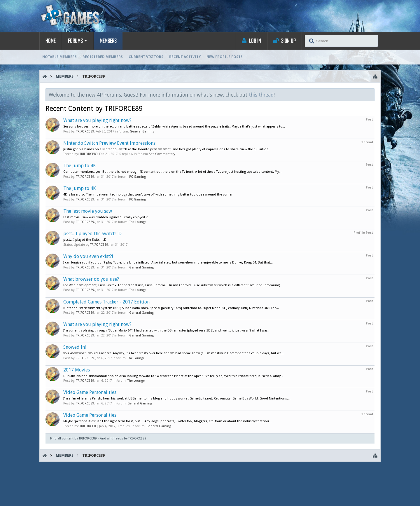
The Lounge (138, 222)
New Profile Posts (225, 57)
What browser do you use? (91, 279)
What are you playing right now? (97, 120)
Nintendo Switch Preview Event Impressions (109, 143)
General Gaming (142, 131)
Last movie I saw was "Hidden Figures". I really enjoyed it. (106, 217)
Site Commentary (162, 154)
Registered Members (103, 57)
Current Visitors (146, 57)
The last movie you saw (88, 211)
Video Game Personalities (90, 392)
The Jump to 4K (79, 166)
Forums (75, 41)
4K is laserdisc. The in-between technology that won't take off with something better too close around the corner (148, 194)
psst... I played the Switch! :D (92, 234)
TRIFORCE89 (85, 131)
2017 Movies (77, 370)
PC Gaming (138, 177)
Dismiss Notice (370, 95)
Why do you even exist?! (88, 256)
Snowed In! (75, 347)
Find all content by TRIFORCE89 (73, 438)
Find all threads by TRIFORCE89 (123, 438)
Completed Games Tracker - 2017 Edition (106, 302)
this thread (261, 95)
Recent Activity (185, 57)
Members (108, 41)
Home (51, 41)
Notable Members (60, 57)
